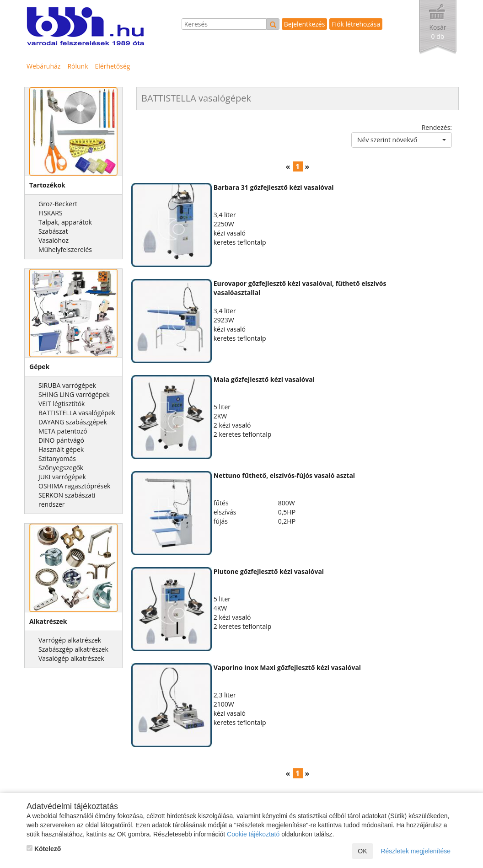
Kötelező (44, 849)
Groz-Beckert (58, 204)
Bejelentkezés (305, 24)
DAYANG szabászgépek (73, 422)
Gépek (39, 367)
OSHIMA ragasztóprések (74, 486)
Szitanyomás (57, 458)
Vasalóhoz (54, 240)
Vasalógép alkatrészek (71, 658)
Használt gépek (61, 449)
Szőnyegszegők (61, 468)
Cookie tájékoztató (253, 834)
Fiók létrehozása (356, 24)
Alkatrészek (48, 621)
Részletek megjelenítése (416, 851)
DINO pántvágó (61, 440)
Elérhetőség (113, 66)
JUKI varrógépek (62, 477)
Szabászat (53, 231)
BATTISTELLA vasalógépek (77, 413)
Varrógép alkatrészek (70, 640)
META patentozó (63, 431)
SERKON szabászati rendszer (67, 500)
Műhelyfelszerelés (65, 249)
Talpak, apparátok (65, 222)
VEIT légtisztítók (62, 404)
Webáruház (43, 66)
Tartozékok (47, 185)
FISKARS (51, 213)
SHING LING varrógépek (74, 394)
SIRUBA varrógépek (67, 385)
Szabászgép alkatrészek (73, 649)
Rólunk (78, 66)
